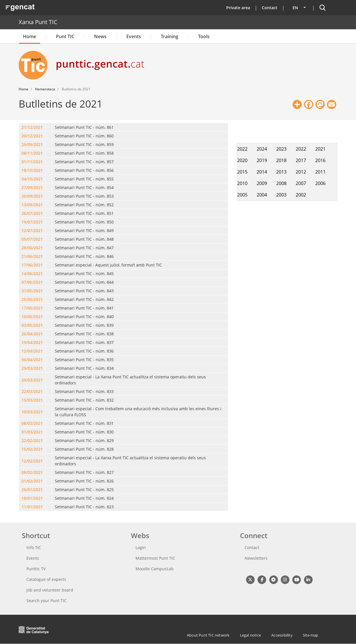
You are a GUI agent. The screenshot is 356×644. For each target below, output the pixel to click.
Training (170, 36)
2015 (242, 172)
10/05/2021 (32, 317)
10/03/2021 (32, 412)
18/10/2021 (32, 170)
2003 (281, 195)
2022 (242, 149)
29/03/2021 (32, 368)
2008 (281, 183)
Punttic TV (36, 569)
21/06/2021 (32, 256)
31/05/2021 (32, 291)
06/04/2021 (32, 360)
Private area (238, 8)
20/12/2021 (32, 136)
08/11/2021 (32, 153)
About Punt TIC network (208, 635)
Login (141, 547)
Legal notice (250, 635)
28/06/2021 (32, 248)
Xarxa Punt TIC (38, 22)
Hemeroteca (45, 89)
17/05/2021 (32, 308)
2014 (262, 172)
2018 (281, 160)
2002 (301, 195)
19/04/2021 (32, 342)
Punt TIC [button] (65, 36)
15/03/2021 (32, 400)
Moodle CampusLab (155, 569)
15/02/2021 (32, 449)
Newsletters (256, 558)
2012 (301, 172)
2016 (320, 160)
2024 (262, 149)
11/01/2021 (32, 507)
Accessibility (282, 635)
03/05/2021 (32, 325)
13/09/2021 (32, 205)
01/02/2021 (32, 481)
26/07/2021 (32, 213)
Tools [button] (204, 36)
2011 (320, 172)
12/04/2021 (32, 351)
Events (134, 36)
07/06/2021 (32, 282)
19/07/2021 (32, 222)
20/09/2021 (32, 196)
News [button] (100, 36)
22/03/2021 (32, 391)
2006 (320, 183)
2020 (242, 160)
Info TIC (34, 547)
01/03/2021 (32, 432)
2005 (242, 195)
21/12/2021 (32, 127)
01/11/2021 (32, 162)
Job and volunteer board (50, 590)
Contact (270, 8)
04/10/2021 (32, 179)
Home (30, 36)
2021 (320, 149)
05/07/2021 (32, 239)
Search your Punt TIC (47, 601)
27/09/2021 (32, 187)
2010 (242, 183)
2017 (301, 160)
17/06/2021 (32, 265)
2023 (281, 149)
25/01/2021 (32, 490)
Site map (311, 635)
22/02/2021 (32, 440)
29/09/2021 (32, 144)
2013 (281, 172)
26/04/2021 (32, 334)
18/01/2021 (32, 498)
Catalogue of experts (46, 579)
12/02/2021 (32, 461)
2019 (262, 160)
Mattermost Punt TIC (155, 558)
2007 (301, 183)
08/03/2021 (32, 423)
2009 (262, 183)
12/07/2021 (32, 230)
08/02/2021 (32, 472)
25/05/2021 (32, 299)
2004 (262, 195)
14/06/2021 (32, 274)
